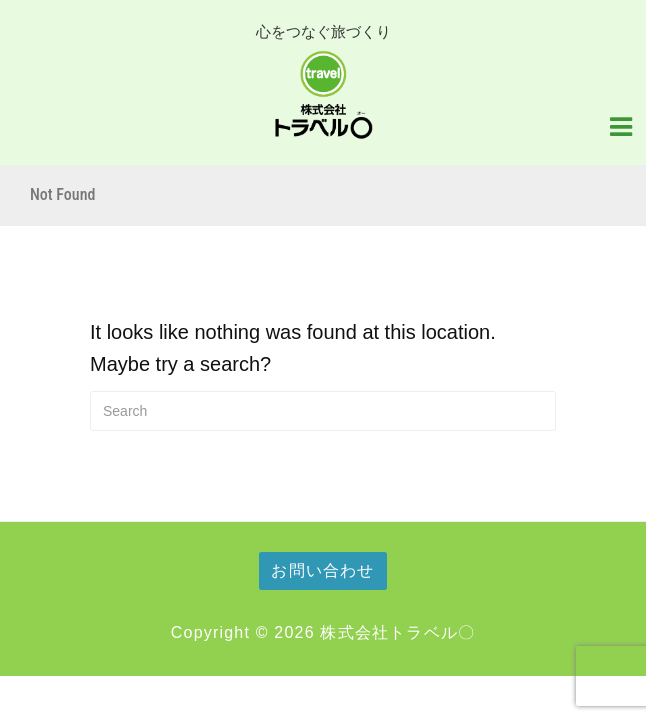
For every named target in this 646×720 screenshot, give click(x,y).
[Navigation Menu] (621, 125)
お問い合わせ (322, 570)
